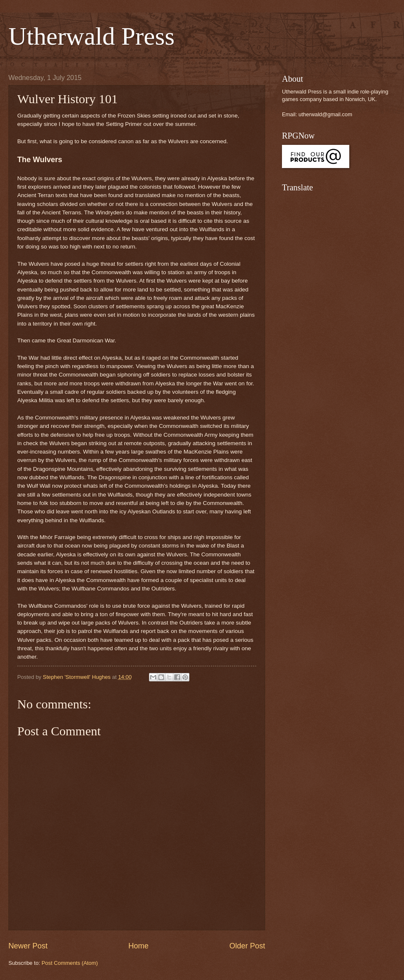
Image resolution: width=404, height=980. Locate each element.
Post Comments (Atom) (70, 963)
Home (138, 946)
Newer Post (28, 946)
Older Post (247, 946)
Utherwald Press (92, 36)
